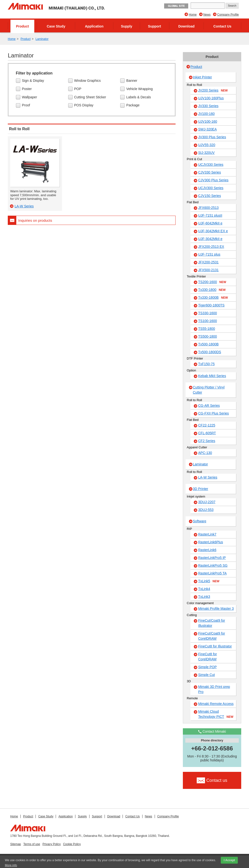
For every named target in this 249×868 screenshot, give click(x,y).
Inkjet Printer (202, 77)
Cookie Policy (72, 844)
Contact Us (222, 26)
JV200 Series (213, 91)
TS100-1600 (208, 321)
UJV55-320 (207, 145)
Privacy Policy (52, 844)
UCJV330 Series (211, 165)
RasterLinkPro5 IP (212, 558)
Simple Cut (206, 675)
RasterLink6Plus (211, 542)
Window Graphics (88, 81)
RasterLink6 (207, 550)
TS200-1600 (212, 282)
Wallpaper (30, 97)
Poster (27, 89)
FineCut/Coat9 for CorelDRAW (212, 636)
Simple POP (207, 667)
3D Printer (200, 489)
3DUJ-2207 (207, 502)
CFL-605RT (207, 433)
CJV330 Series (209, 172)
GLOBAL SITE (176, 6)
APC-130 (205, 453)
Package (133, 106)
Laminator (42, 39)
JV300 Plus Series (212, 137)
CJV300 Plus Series (213, 180)
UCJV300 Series (211, 188)
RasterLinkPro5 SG (213, 565)
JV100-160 (206, 114)
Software (200, 521)
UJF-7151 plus (209, 254)
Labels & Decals (139, 97)
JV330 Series (208, 106)
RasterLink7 (207, 534)
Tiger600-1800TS (211, 305)
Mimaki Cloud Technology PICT (216, 714)
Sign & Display (34, 81)
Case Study (56, 26)
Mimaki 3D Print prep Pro (214, 689)
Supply (127, 26)
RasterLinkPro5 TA (212, 573)
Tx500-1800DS (210, 352)
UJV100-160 (208, 121)
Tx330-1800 (212, 290)
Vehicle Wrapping (140, 89)
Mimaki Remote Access (216, 704)
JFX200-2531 (208, 262)
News (207, 15)
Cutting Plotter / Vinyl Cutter (209, 390)
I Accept (229, 860)
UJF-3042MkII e (210, 239)
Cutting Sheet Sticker (91, 97)
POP (78, 89)
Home (193, 15)
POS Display (84, 106)
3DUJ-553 (206, 510)
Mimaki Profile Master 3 (216, 609)
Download (186, 26)
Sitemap (16, 844)
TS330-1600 (208, 313)
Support (155, 26)
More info (11, 865)
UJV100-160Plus (211, 98)
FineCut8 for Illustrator (215, 646)
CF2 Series (207, 441)
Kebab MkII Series (212, 376)
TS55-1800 (207, 329)
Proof (27, 106)
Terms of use (32, 844)
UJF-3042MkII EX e (213, 231)
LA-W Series (208, 477)
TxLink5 (209, 581)
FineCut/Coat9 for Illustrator (212, 623)
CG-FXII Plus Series (213, 413)
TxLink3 (204, 597)
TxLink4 (204, 589)
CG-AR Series (209, 406)
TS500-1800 (208, 336)
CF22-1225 (207, 425)
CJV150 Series (209, 196)
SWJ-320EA (207, 129)
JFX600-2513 (208, 208)
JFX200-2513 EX (211, 247)
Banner (132, 81)
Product (22, 26)
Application (94, 26)
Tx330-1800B (213, 298)
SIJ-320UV (206, 153)
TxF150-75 (206, 364)
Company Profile (228, 15)
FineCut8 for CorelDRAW (208, 657)
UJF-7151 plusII (210, 215)
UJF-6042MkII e (210, 223)
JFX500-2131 (208, 270)
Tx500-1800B (208, 344)
